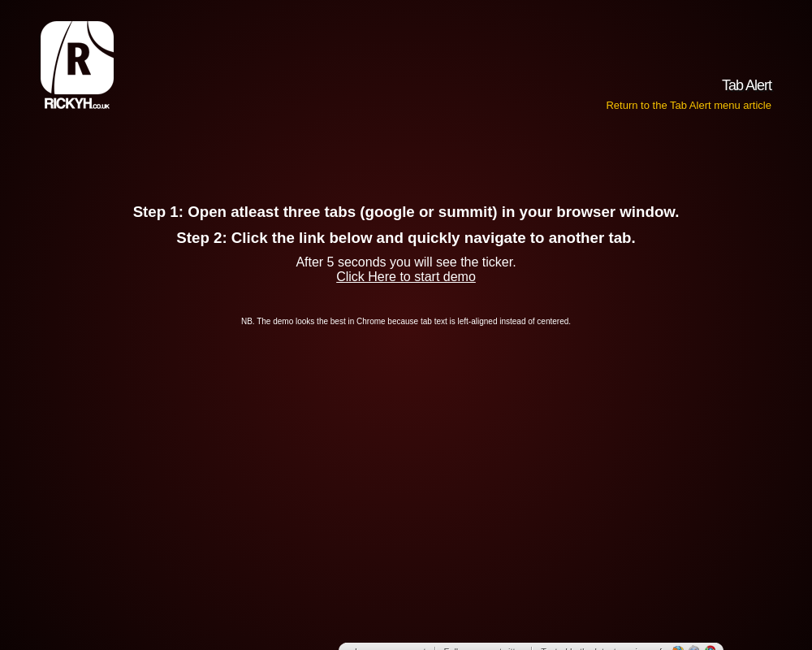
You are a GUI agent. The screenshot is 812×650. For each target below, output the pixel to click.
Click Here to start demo (406, 277)
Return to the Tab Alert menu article (689, 105)
